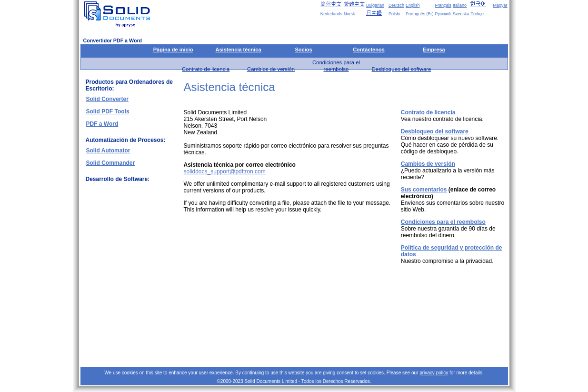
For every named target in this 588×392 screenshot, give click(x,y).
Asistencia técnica (239, 50)
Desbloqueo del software (402, 69)
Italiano (460, 5)
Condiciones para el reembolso (443, 222)
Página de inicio (173, 50)
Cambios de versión (271, 69)
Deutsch (396, 5)
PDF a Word (102, 124)
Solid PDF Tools (108, 111)
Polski (394, 14)
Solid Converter (107, 99)
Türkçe (477, 14)
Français (443, 5)
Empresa (434, 50)
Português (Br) (420, 14)
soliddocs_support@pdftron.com (225, 171)
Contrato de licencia (206, 69)
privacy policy (434, 373)
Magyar (500, 5)
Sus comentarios (424, 190)
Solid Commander (111, 163)
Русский (443, 14)
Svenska (461, 14)
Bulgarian (375, 5)
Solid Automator (108, 151)
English (413, 5)
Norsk (349, 14)
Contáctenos (369, 50)
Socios (303, 50)
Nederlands (331, 14)
